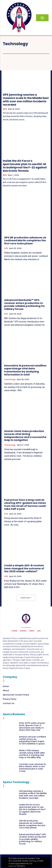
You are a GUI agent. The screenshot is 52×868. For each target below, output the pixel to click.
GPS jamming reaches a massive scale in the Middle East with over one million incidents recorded (26, 100)
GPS (5, 109)
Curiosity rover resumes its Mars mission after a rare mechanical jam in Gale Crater (33, 768)
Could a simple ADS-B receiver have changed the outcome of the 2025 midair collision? (24, 568)
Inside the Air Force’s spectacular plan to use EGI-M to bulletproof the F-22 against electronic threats (25, 166)
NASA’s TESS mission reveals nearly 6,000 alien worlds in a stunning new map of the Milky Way (32, 754)
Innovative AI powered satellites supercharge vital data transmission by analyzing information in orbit (25, 370)
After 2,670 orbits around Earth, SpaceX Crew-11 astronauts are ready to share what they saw (32, 726)
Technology (10, 379)
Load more (26, 598)
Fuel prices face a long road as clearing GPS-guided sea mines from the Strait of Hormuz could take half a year (25, 504)
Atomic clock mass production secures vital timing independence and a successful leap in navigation (25, 436)
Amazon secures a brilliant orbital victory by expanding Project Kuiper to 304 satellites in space (33, 740)
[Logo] (19, 18)
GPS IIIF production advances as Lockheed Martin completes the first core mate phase (25, 240)
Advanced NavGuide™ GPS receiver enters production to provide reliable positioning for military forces (25, 304)
